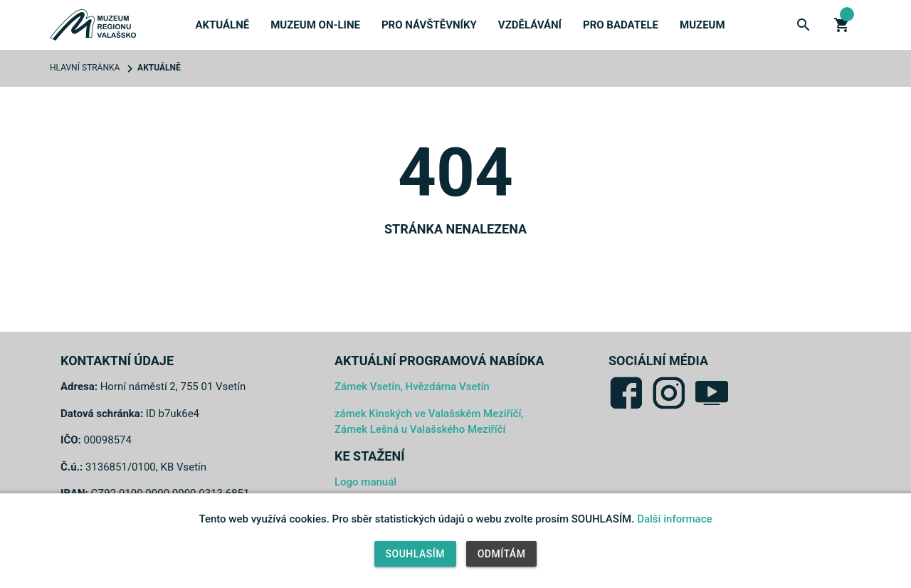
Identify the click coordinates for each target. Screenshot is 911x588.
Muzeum (702, 25)
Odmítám (502, 554)
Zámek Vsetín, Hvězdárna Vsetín (412, 387)
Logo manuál (365, 482)
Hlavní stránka (85, 68)
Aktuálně (222, 25)
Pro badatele (621, 25)
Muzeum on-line (315, 25)
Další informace (674, 519)
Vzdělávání (530, 25)
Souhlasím (415, 554)
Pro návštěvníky (429, 25)
